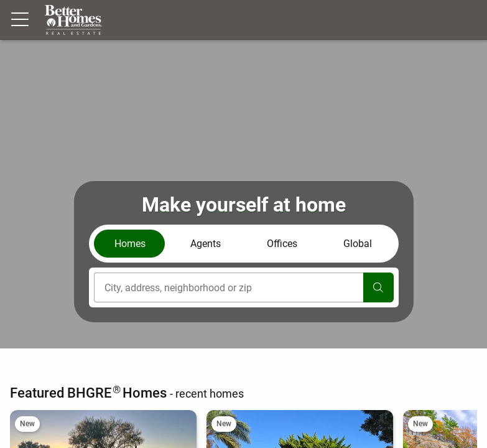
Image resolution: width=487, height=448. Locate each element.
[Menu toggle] (20, 20)
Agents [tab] (206, 244)
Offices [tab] (282, 244)
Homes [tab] (130, 244)
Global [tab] (358, 244)
